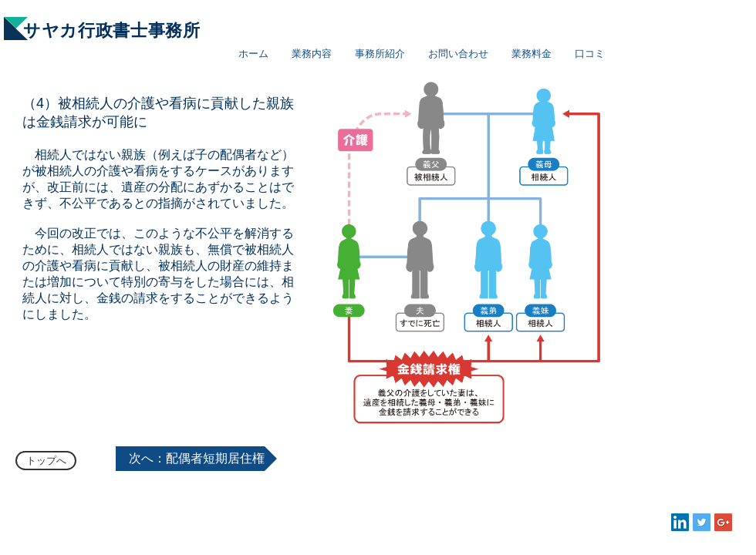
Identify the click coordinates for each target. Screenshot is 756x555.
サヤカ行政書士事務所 (112, 30)
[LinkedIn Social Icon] (680, 522)
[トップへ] (46, 461)
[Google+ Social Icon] (723, 522)
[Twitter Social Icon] (702, 522)
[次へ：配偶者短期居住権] (196, 459)
